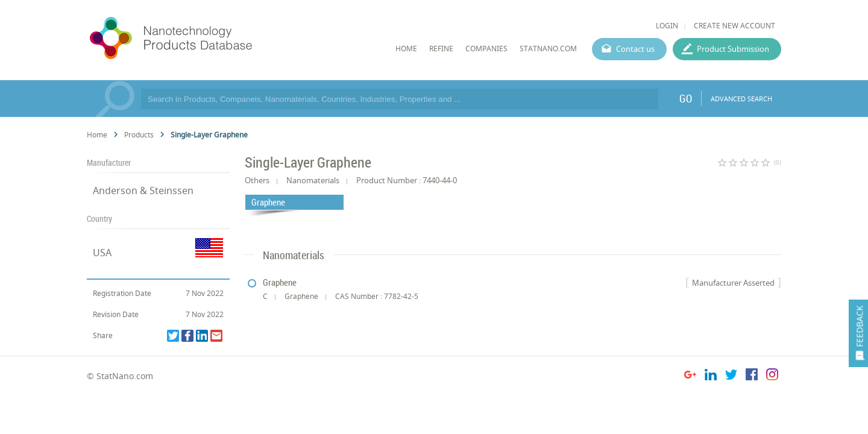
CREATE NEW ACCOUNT (734, 26)
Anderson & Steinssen (143, 190)
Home (97, 135)
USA (102, 253)
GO (686, 98)
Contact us (635, 49)
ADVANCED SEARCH (741, 99)
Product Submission (733, 49)
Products (139, 135)
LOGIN (667, 26)
